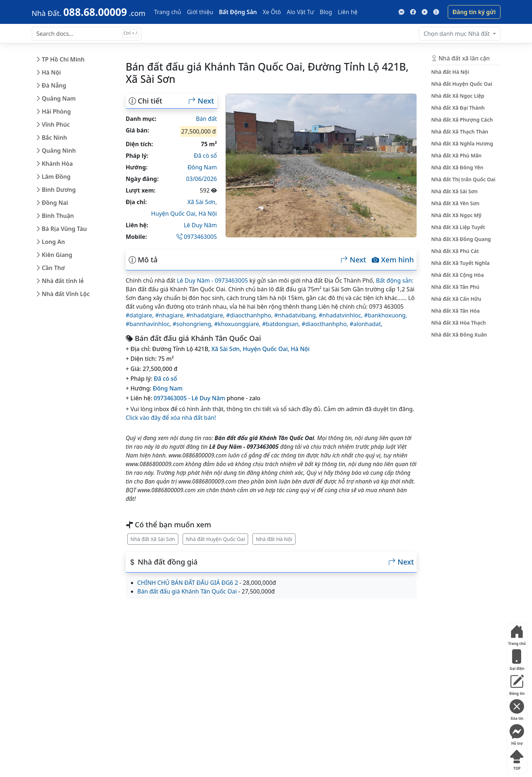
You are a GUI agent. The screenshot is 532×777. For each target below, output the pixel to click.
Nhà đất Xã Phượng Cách (462, 120)
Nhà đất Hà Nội (274, 539)
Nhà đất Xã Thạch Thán (460, 132)
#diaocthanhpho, (250, 315)
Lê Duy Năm (200, 225)
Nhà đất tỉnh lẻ (63, 281)
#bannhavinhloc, (149, 324)
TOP (517, 758)
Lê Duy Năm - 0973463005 (212, 280)
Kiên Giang (57, 255)
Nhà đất (457, 34)
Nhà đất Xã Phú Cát (455, 251)
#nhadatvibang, (296, 315)
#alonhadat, (366, 324)
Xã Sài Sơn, (202, 202)
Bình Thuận (58, 216)
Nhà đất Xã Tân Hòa (455, 311)
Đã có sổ (205, 156)
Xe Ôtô (272, 12)
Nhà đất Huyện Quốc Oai (215, 539)
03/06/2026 (202, 179)
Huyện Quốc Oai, (175, 214)
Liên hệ (348, 12)
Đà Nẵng (54, 85)
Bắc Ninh (55, 138)
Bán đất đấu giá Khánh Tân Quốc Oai (187, 591)
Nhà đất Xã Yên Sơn (455, 203)
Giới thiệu (200, 12)
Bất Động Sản (238, 12)
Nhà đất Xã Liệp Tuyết (458, 227)
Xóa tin (517, 708)
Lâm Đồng (56, 177)
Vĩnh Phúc (56, 124)
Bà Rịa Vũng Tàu (64, 229)
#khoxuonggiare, (238, 324)
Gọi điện (517, 658)
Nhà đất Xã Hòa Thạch (458, 323)
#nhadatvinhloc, (341, 315)
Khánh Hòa (58, 164)
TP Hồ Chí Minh (63, 59)
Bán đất (207, 119)
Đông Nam (202, 167)
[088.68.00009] (89, 12)
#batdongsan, (282, 324)
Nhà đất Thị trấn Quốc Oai (463, 179)
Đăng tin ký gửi (474, 12)
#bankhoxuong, (386, 315)
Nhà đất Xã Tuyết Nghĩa (460, 263)
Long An (54, 242)
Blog (326, 12)
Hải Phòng (56, 111)
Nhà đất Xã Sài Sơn (153, 539)
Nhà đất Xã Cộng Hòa (457, 275)
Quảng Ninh (59, 151)
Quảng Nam (59, 98)
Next (201, 101)
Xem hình (393, 260)
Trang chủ (168, 12)
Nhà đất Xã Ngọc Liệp (458, 96)
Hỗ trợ (517, 733)
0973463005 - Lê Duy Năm (190, 398)
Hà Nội (52, 72)
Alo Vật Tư (300, 12)
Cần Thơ (54, 268)
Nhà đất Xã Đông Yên (457, 167)
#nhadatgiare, (206, 315)
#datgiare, (141, 315)
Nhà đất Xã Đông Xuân (459, 335)
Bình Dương (59, 190)
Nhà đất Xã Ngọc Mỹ (456, 215)
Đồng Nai (55, 203)
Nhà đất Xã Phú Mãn (456, 155)
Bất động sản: (395, 280)
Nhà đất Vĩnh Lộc (66, 294)
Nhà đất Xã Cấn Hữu (456, 299)
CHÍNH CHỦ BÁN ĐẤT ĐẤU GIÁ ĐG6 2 (188, 583)
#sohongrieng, (193, 324)
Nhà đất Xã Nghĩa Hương (462, 143)
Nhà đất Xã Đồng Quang (461, 239)
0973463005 (197, 237)
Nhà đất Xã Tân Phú (455, 287)
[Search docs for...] (87, 34)
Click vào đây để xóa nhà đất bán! (171, 418)
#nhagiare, (171, 315)
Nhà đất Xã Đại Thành (458, 108)
